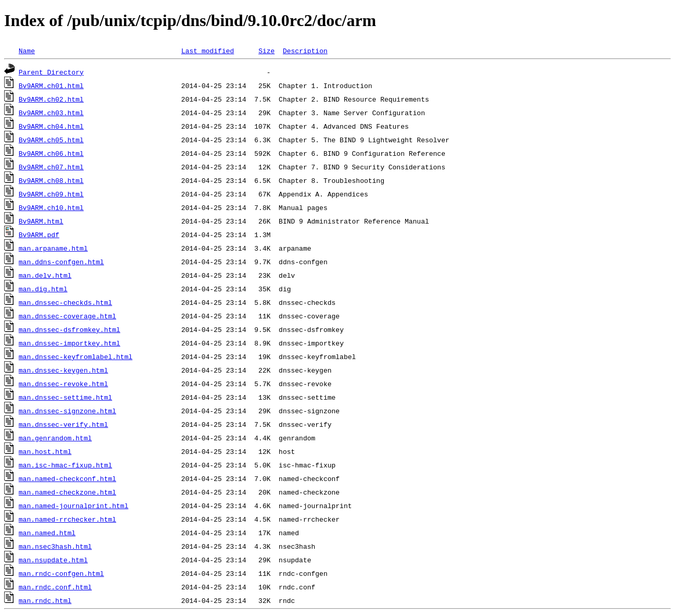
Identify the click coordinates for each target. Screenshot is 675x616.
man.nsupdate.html (53, 560)
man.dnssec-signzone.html (67, 411)
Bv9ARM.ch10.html (51, 207)
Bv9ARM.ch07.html (51, 167)
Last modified (208, 51)
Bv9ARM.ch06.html (51, 153)
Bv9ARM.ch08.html (51, 180)
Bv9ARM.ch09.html (51, 194)
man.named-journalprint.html (74, 506)
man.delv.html (45, 275)
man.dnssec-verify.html (64, 424)
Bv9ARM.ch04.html (51, 126)
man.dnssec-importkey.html (70, 343)
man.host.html (45, 451)
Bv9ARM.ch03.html (51, 113)
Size (266, 51)
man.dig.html (43, 289)
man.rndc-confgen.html (61, 573)
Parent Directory (51, 72)
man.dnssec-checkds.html (65, 302)
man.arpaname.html (53, 248)
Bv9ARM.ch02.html (51, 99)
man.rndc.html (45, 600)
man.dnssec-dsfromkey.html (70, 329)
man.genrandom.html (55, 438)
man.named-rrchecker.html (67, 519)
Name (27, 51)
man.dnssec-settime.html (65, 397)
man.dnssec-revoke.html (64, 384)
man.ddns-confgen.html (61, 262)
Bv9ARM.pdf (39, 235)
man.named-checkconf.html (67, 478)
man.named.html (47, 533)
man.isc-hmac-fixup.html (65, 465)
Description (305, 51)
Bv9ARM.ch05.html (51, 140)
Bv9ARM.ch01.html (51, 85)
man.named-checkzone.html (67, 492)
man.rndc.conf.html (55, 587)
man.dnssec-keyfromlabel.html (76, 356)
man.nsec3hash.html (55, 546)
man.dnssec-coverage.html (67, 316)
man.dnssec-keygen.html (64, 370)
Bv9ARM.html (41, 221)
